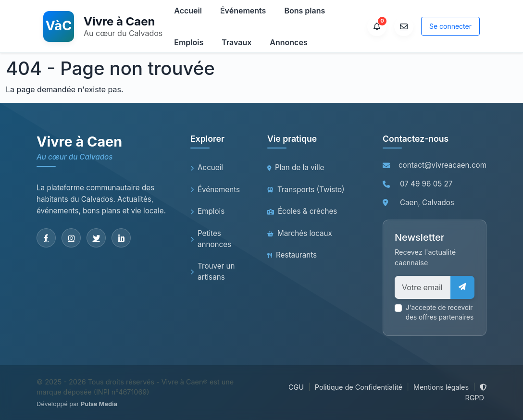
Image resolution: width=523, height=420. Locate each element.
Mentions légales (441, 387)
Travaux (237, 42)
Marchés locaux (300, 233)
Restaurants (292, 255)
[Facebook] (46, 238)
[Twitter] (96, 238)
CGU (296, 387)
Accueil (207, 167)
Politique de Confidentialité (359, 387)
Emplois (189, 42)
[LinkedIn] (121, 238)
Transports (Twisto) (306, 190)
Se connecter (450, 26)
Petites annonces (211, 239)
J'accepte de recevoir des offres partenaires (440, 312)
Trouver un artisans (213, 272)
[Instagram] (71, 238)
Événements (215, 190)
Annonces (288, 42)
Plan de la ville (296, 167)
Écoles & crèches (302, 211)
